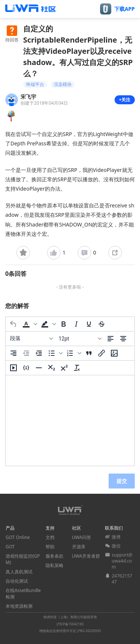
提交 (122, 481)
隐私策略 (55, 565)
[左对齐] (111, 339)
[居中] (123, 339)
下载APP (125, 9)
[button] (29, 324)
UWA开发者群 (86, 556)
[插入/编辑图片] (114, 353)
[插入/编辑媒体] (13, 368)
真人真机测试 (19, 572)
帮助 (50, 547)
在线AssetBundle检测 (23, 594)
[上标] (64, 368)
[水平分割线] (39, 368)
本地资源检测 (19, 606)
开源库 (79, 547)
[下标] (52, 368)
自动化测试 (17, 581)
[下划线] (89, 324)
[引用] (89, 353)
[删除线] (102, 324)
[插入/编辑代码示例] (26, 368)
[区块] (31, 339)
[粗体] (63, 324)
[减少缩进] (26, 353)
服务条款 (55, 556)
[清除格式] (77, 368)
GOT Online (18, 537)
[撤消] (13, 324)
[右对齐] (13, 353)
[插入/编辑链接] (102, 353)
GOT (10, 547)
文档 (50, 537)
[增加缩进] (39, 353)
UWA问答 (82, 537)
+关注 (125, 100)
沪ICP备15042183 (70, 624)
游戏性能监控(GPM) (23, 559)
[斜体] (76, 324)
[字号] (80, 339)
